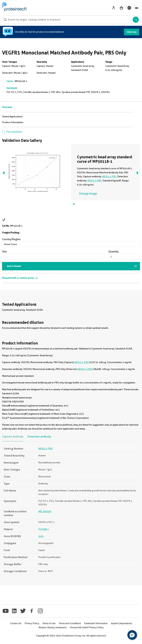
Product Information (13, 122)
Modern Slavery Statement (52, 627)
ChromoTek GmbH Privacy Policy (87, 627)
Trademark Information (96, 623)
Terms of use (49, 623)
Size (4, 252)
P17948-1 (44, 529)
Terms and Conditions (70, 623)
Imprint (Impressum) (121, 623)
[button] (132, 635)
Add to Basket (14, 266)
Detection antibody (39, 437)
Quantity (114, 252)
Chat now (132, 32)
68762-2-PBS (94, 181)
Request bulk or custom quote (20, 278)
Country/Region (11, 239)
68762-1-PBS (109, 176)
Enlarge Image (88, 194)
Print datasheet (12, 132)
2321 (41, 536)
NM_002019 (45, 511)
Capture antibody (13, 437)
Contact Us (16, 623)
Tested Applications (12, 116)
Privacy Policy (32, 623)
